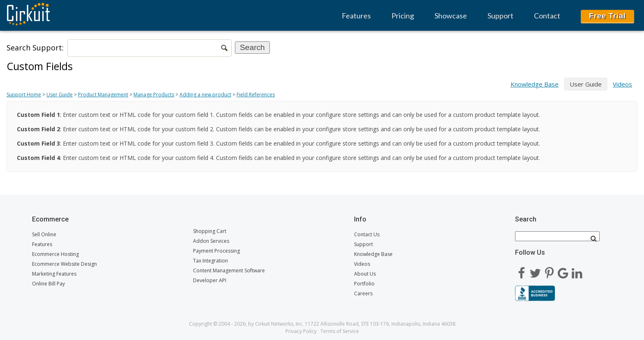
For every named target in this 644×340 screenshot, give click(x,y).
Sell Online (44, 234)
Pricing (403, 16)
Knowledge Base (535, 84)
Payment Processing (216, 251)
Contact (547, 16)
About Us (365, 274)
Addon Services (211, 241)
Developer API (210, 280)
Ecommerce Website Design (64, 264)
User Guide (60, 95)
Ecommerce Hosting (55, 254)
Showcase (451, 16)
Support (500, 16)
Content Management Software (229, 270)
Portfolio (364, 284)
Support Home (24, 95)
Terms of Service (340, 331)
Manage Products (154, 95)
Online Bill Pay (48, 284)
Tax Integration (210, 261)
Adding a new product (205, 95)
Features (356, 16)
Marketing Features (54, 274)
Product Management (103, 95)
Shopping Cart (210, 231)
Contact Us (367, 234)
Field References (256, 95)
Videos (622, 84)
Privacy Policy (301, 331)
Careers (363, 293)
